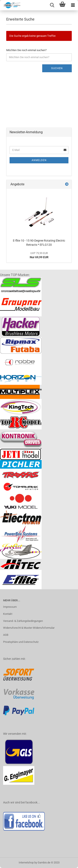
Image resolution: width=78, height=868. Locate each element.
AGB (6, 635)
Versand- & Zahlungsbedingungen (23, 621)
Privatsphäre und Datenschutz (21, 642)
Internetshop (26, 862)
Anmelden (39, 160)
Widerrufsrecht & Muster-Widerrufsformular (29, 628)
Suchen (57, 68)
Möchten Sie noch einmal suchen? (26, 50)
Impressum (10, 607)
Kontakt (8, 614)
